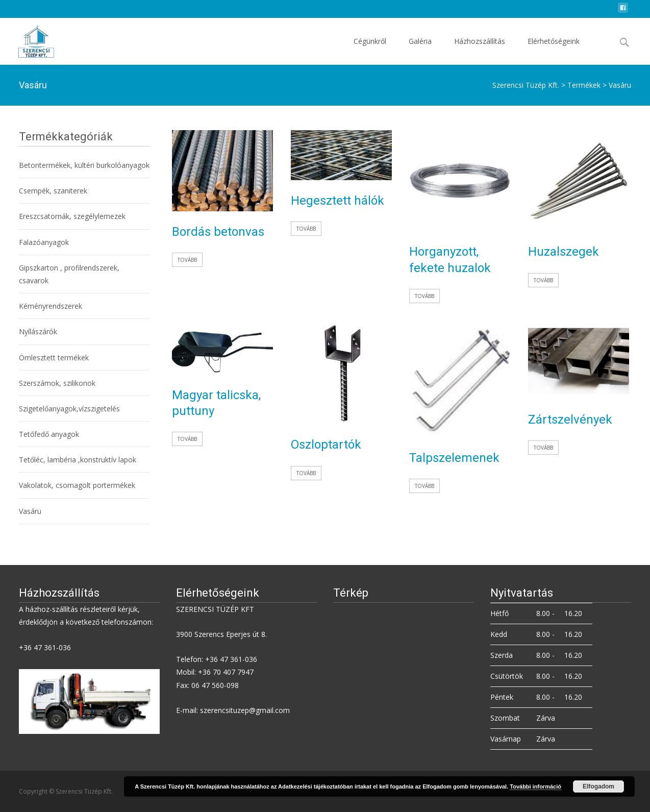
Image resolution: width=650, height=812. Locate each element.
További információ (535, 786)
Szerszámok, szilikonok (57, 383)
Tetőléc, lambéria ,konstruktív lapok (78, 460)
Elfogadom (598, 786)
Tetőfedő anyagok (49, 434)
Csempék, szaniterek (53, 191)
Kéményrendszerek (51, 306)
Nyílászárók (38, 331)
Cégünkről (370, 50)
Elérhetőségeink (554, 50)
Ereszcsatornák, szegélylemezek (72, 216)
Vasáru (30, 511)
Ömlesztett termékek (54, 358)
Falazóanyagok (44, 242)
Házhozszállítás (480, 50)
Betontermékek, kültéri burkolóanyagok (84, 165)
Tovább (187, 260)
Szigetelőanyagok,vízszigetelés (69, 409)
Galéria (420, 50)
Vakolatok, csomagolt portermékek (77, 485)
